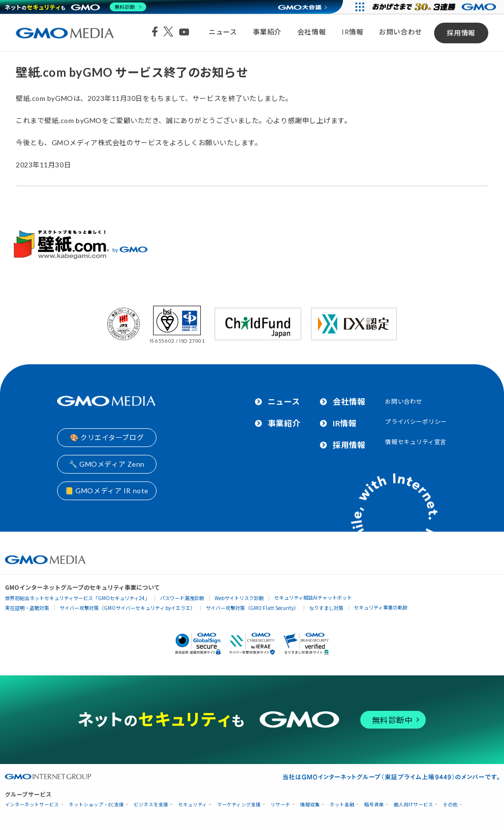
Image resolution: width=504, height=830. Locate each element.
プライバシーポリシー (416, 422)
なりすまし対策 (326, 608)
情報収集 (310, 805)
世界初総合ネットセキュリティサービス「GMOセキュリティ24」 (77, 598)
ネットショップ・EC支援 (96, 805)
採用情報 (461, 33)
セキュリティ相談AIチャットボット (313, 597)
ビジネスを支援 (151, 805)
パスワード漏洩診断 (182, 598)
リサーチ (281, 805)
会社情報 (312, 32)
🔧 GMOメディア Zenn (107, 464)
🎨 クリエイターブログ (107, 437)
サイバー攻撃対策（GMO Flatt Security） (252, 608)
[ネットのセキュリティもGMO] (76, 7)
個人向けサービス (413, 805)
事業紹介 (267, 32)
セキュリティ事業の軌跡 (381, 607)
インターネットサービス (32, 805)
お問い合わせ (400, 32)
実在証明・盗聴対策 (27, 608)
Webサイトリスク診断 (239, 598)
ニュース (223, 32)
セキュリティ (193, 805)
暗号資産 (374, 805)
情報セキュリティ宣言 (416, 442)
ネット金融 (342, 805)
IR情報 (352, 32)
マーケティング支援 (239, 805)
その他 (450, 805)
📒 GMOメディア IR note (107, 491)
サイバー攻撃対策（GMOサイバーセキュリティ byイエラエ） (127, 608)
